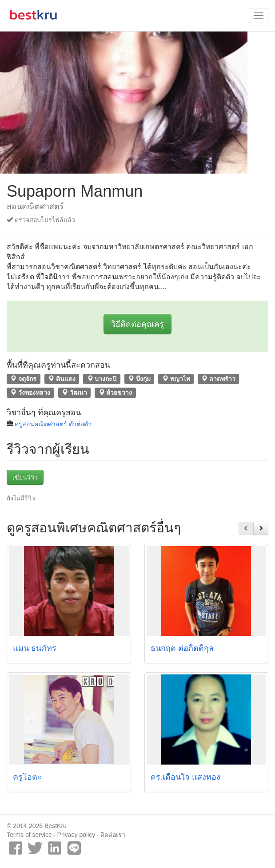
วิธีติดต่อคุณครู (137, 324)
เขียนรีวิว (25, 477)
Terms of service (29, 835)
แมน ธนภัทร (35, 648)
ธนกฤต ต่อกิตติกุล (182, 648)
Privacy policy (76, 835)
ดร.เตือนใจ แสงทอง (185, 777)
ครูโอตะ (27, 777)
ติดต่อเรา (113, 835)
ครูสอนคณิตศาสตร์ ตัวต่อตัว (53, 424)
